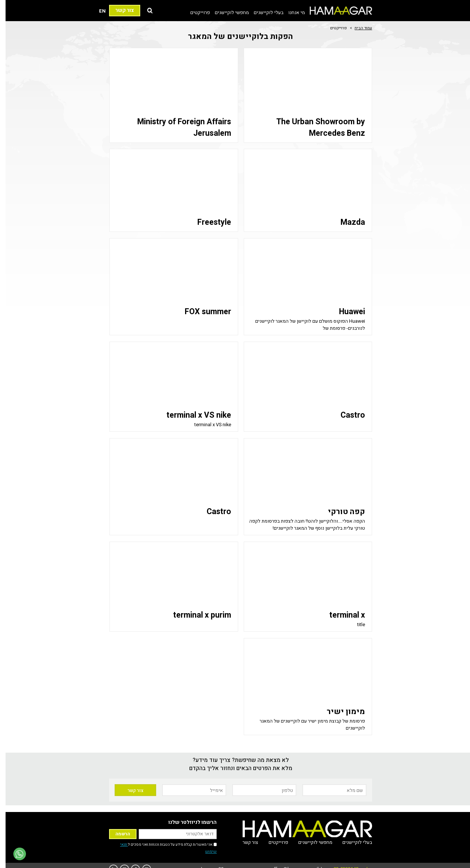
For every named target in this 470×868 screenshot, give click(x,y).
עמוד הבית (358, 28)
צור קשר (119, 10)
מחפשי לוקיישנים (226, 12)
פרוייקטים (195, 12)
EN (97, 11)
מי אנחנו (291, 12)
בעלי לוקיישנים (263, 12)
